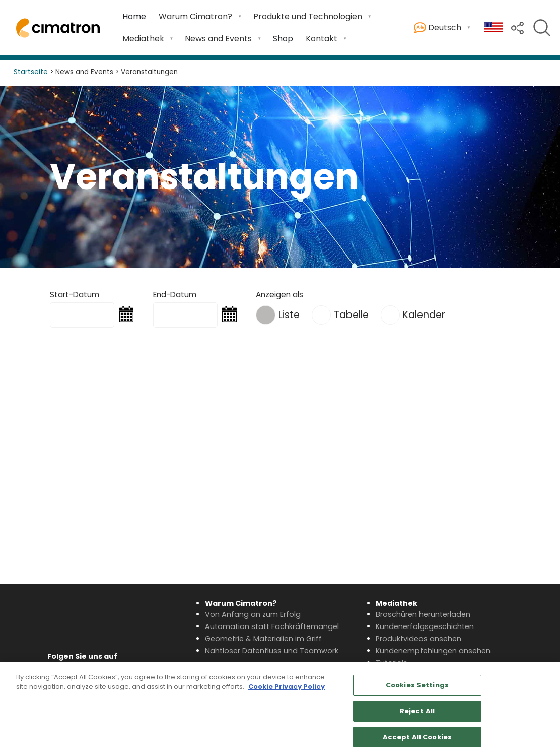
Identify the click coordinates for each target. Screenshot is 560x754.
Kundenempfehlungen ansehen (433, 651)
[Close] (544, 713)
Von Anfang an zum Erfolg (253, 614)
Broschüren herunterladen (423, 614)
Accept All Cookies (417, 742)
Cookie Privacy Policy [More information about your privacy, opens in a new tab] (287, 692)
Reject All (417, 716)
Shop (283, 39)
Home (134, 16)
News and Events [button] (218, 39)
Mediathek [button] (143, 39)
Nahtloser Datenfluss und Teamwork (272, 651)
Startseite (31, 72)
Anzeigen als (279, 295)
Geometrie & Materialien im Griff (263, 639)
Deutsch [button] (438, 28)
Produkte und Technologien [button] (308, 16)
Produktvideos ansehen (418, 639)
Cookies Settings (417, 690)
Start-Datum (75, 295)
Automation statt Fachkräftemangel (272, 626)
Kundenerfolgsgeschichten (425, 626)
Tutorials (392, 663)
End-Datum (175, 295)
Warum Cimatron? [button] (195, 16)
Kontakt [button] (322, 39)
